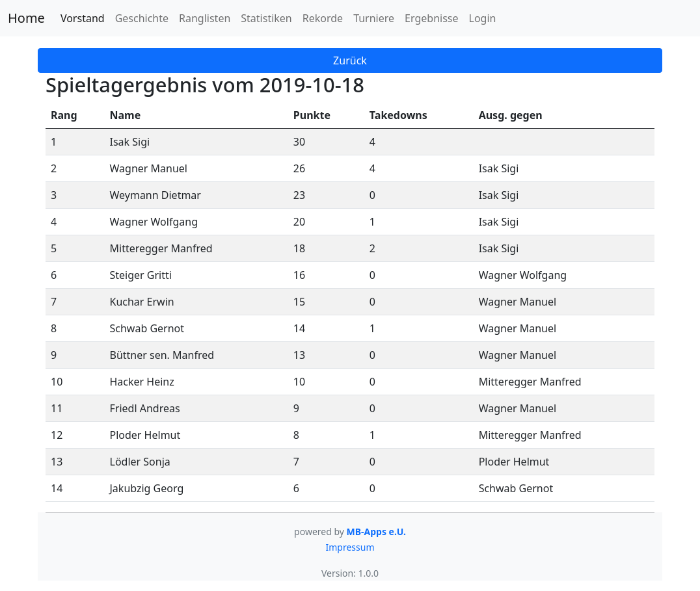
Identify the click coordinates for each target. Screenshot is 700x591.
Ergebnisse (431, 18)
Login (483, 18)
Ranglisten (205, 18)
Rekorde (323, 18)
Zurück (350, 60)
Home (26, 18)
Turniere (374, 18)
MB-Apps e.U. (376, 532)
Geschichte (142, 18)
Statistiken (266, 18)
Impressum (350, 547)
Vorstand (83, 18)
